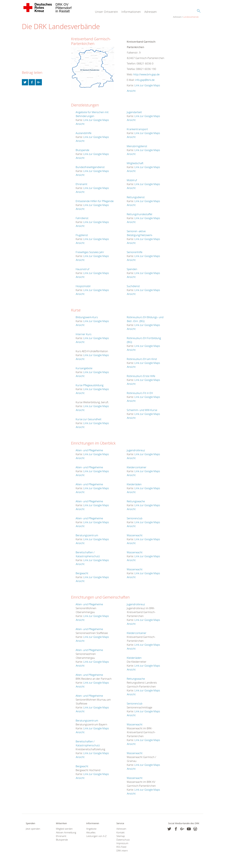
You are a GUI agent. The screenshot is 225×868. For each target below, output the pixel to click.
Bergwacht (82, 573)
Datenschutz (123, 840)
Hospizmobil (83, 286)
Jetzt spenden (33, 829)
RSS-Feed (121, 847)
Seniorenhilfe (135, 252)
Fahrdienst (82, 218)
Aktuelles (91, 833)
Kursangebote (84, 368)
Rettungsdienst (136, 197)
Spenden (132, 269)
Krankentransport (137, 129)
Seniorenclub (135, 519)
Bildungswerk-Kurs (87, 317)
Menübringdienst (137, 146)
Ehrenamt (81, 184)
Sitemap (121, 836)
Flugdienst (82, 235)
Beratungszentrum (87, 536)
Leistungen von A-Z (96, 836)
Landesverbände (40, 17)
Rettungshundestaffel (139, 214)
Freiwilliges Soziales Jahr (90, 252)
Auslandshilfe (84, 133)
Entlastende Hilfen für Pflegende (95, 201)
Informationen (131, 12)
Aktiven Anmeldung (66, 833)
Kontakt (120, 833)
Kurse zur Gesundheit (89, 419)
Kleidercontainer (137, 468)
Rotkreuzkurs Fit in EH (140, 393)
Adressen (151, 12)
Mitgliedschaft (135, 163)
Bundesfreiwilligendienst (90, 167)
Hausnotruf (82, 269)
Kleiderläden (134, 485)
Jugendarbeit (134, 112)
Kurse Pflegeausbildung (90, 385)
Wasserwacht (135, 536)
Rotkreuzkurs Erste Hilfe (141, 376)
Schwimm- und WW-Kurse (142, 410)
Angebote (91, 829)
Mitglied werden (64, 829)
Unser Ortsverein (106, 12)
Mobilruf (132, 180)
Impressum (122, 844)
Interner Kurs (84, 334)
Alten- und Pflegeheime (89, 451)
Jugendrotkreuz (136, 451)
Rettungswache (136, 502)
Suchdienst (133, 286)
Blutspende (82, 150)
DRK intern (122, 851)
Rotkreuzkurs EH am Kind (142, 359)
